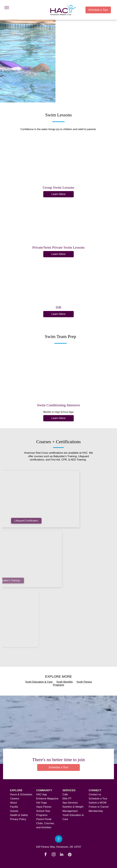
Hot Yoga (42, 803)
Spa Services (70, 803)
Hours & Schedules (21, 794)
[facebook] (46, 855)
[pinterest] (70, 855)
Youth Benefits (65, 682)
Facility (14, 807)
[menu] (7, 8)
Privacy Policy (18, 819)
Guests (14, 811)
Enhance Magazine (47, 799)
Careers (15, 799)
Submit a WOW (98, 803)
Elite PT (67, 799)
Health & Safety (19, 815)
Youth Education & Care (39, 682)
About (13, 803)
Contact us (95, 794)
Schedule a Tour (98, 799)
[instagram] (54, 855)
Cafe (65, 794)
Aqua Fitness (44, 807)
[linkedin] (62, 855)
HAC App (42, 794)
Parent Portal (44, 819)
